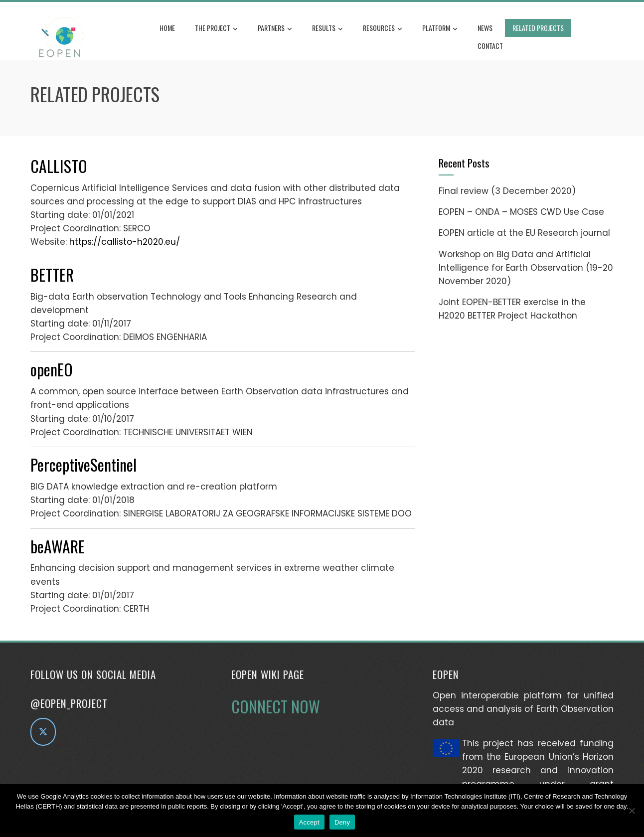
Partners (275, 28)
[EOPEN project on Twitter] (43, 732)
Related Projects (538, 28)
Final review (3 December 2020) (507, 191)
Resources (383, 28)
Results (327, 28)
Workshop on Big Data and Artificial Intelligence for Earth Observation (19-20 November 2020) (526, 268)
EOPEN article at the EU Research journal (524, 233)
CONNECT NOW (276, 706)
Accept (309, 822)
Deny (342, 822)
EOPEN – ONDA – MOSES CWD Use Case (521, 212)
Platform (440, 28)
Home (167, 28)
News (485, 28)
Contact (490, 46)
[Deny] (632, 811)
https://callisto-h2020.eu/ (125, 242)
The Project (216, 28)
